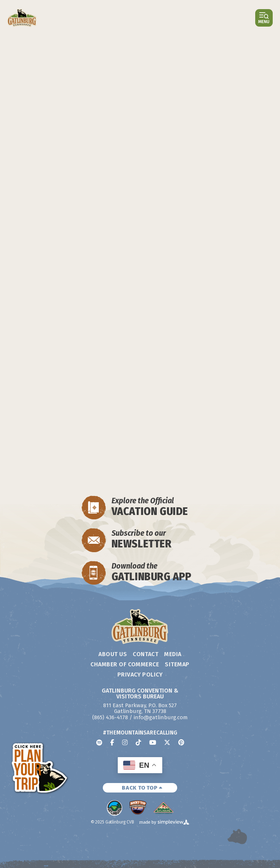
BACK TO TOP (142, 788)
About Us (113, 654)
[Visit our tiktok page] (138, 742)
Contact (145, 654)
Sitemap (177, 664)
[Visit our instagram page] (125, 742)
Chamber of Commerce (125, 664)
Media (173, 654)
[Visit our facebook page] (112, 742)
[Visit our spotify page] (99, 742)
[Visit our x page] (167, 742)
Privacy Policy (140, 675)
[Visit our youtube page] (153, 742)
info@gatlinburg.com (161, 717)
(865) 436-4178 (110, 717)
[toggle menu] (264, 18)
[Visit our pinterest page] (181, 742)
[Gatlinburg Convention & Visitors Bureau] (22, 18)
